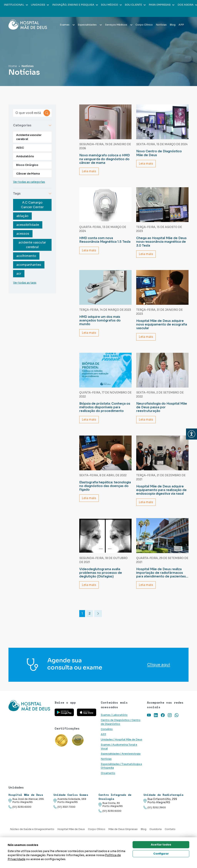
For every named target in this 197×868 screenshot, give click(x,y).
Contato (170, 829)
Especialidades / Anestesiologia (121, 754)
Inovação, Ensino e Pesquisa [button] (75, 5)
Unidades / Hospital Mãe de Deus (121, 740)
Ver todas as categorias (29, 182)
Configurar (161, 854)
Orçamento (108, 773)
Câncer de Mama (28, 174)
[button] (192, 434)
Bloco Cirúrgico (27, 165)
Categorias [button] (32, 125)
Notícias (161, 18)
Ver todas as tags (25, 283)
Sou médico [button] (111, 5)
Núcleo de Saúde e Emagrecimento (32, 829)
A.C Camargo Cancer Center (32, 205)
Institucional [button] (16, 5)
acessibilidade (28, 225)
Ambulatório (25, 156)
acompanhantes (29, 265)
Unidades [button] (40, 5)
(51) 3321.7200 (64, 807)
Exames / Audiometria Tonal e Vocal (119, 747)
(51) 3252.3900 (155, 808)
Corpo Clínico (144, 18)
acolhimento (26, 256)
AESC (20, 148)
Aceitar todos (161, 845)
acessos (23, 234)
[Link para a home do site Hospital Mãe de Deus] (29, 710)
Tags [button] (32, 193)
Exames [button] (67, 18)
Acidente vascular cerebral (29, 137)
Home (13, 66)
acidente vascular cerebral (32, 245)
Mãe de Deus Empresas (123, 829)
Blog (173, 18)
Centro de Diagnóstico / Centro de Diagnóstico (121, 722)
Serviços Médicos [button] (119, 18)
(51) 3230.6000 (20, 807)
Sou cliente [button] (135, 5)
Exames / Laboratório (114, 715)
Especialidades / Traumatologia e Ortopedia (121, 766)
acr (19, 274)
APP (181, 18)
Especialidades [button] (90, 18)
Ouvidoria (156, 829)
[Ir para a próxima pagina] (98, 614)
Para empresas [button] (162, 5)
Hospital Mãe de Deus (71, 829)
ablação (22, 216)
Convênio (107, 729)
